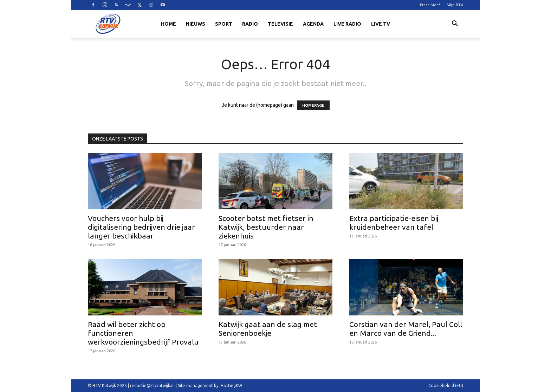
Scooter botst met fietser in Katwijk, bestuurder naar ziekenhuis (266, 227)
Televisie (280, 24)
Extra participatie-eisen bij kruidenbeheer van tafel (394, 223)
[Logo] (108, 24)
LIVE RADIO (347, 24)
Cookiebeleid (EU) (446, 386)
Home (168, 24)
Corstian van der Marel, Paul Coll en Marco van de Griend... (406, 329)
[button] (455, 25)
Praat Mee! (430, 5)
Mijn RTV (455, 5)
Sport (224, 24)
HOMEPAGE (313, 105)
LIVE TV (381, 24)
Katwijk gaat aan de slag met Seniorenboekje (268, 329)
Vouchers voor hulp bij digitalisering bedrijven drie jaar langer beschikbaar (141, 227)
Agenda (313, 24)
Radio (250, 24)
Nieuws (196, 24)
